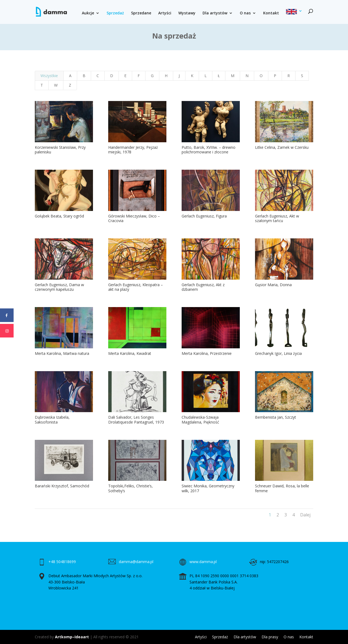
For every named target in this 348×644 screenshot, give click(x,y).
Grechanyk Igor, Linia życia (278, 353)
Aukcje (88, 13)
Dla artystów (215, 13)
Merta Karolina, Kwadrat (130, 353)
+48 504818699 (62, 562)
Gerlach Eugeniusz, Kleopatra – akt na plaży (136, 287)
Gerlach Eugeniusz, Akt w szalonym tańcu (277, 218)
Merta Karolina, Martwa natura (62, 353)
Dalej (305, 515)
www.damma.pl (203, 562)
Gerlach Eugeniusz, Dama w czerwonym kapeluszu (59, 287)
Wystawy (187, 13)
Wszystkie (49, 76)
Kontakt (271, 13)
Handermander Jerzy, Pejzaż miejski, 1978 (133, 150)
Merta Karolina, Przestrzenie (207, 353)
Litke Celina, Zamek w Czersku (282, 147)
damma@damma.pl (136, 562)
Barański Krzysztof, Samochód (62, 486)
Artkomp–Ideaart (72, 637)
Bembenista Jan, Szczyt (276, 417)
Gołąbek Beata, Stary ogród (59, 216)
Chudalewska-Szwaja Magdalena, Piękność (200, 420)
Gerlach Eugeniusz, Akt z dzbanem (203, 287)
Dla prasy (270, 637)
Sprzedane (141, 13)
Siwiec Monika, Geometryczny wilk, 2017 (208, 488)
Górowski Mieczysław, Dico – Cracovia (134, 218)
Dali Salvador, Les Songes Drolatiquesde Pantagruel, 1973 (136, 420)
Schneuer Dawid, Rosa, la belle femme (282, 488)
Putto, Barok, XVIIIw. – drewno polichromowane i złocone (209, 150)
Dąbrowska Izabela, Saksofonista (52, 420)
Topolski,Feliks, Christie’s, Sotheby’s (130, 488)
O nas (245, 13)
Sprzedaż (115, 13)
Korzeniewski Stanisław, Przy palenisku (60, 150)
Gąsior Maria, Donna (273, 285)
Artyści (165, 13)
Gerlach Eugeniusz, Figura (204, 216)
